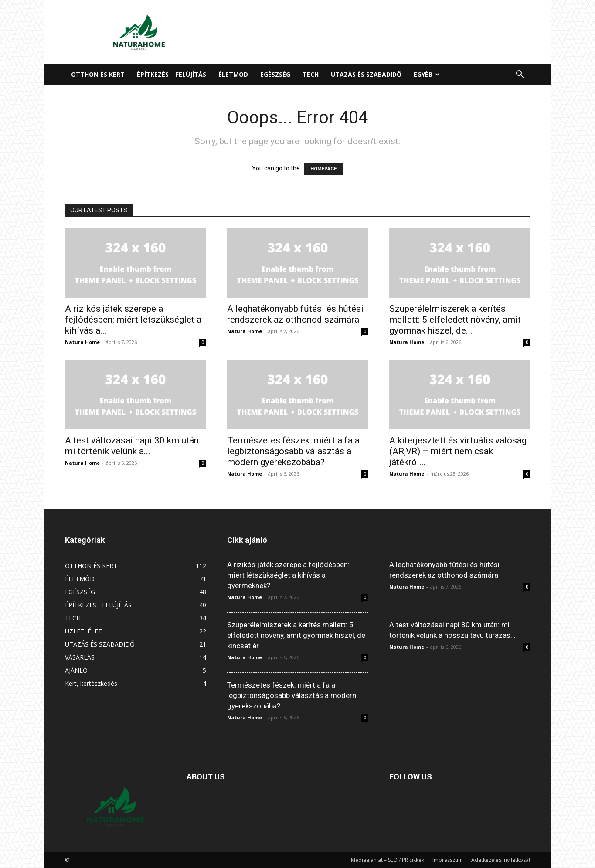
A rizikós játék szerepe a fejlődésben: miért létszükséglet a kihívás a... (133, 320)
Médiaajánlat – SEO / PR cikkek (388, 860)
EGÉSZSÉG (275, 74)
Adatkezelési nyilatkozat (501, 860)
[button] (520, 75)
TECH (311, 74)
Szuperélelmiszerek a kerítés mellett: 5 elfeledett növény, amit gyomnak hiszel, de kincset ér (296, 635)
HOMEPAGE (323, 169)
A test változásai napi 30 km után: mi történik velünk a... (133, 446)
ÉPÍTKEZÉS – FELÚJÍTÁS (172, 74)
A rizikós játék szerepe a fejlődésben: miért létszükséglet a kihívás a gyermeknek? (288, 575)
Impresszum (448, 860)
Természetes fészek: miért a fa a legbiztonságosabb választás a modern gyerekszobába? (293, 451)
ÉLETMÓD (233, 74)
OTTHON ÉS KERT (98, 74)
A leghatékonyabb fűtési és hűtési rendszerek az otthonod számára (295, 314)
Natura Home (82, 342)
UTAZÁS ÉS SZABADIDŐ (366, 74)
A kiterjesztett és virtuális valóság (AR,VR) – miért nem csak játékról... (458, 451)
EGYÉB (427, 74)
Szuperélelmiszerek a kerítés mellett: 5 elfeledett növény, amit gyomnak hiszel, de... (455, 320)
